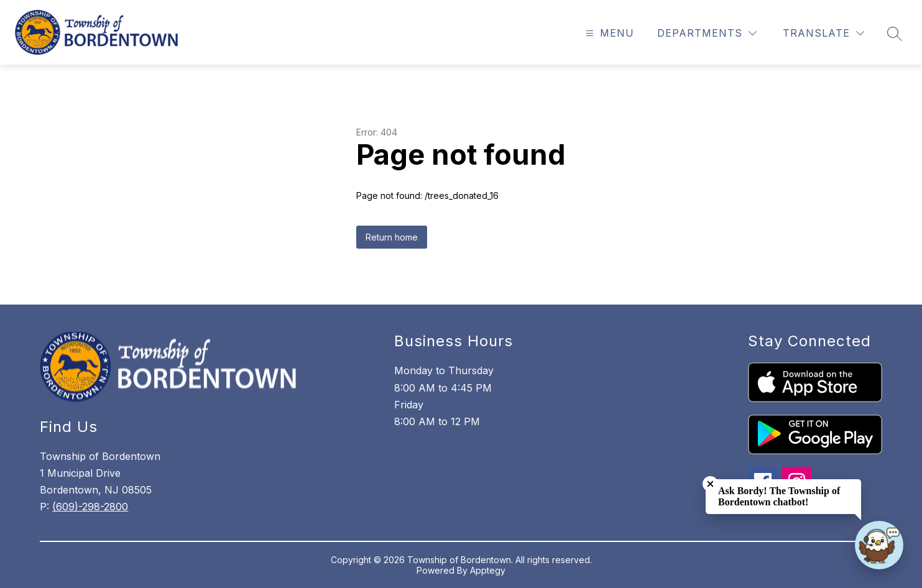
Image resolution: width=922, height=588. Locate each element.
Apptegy (488, 570)
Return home (392, 237)
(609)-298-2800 (90, 507)
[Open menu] (608, 33)
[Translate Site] (823, 33)
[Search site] (895, 34)
